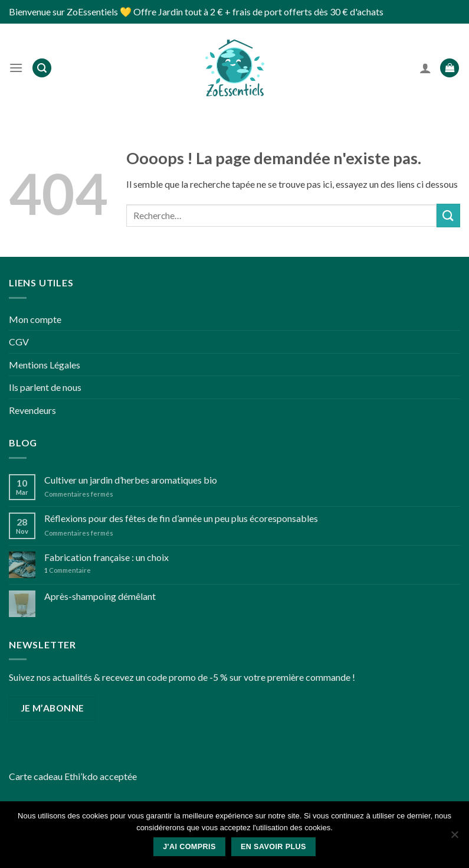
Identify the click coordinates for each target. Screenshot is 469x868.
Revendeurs (32, 410)
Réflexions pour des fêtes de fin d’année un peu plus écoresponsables (181, 518)
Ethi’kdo (81, 776)
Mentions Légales (45, 365)
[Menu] (16, 68)
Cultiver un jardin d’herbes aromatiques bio (131, 480)
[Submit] (448, 215)
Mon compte (35, 319)
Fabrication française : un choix (106, 557)
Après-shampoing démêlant (100, 596)
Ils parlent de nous (45, 387)
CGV (19, 342)
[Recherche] (42, 68)
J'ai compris (189, 847)
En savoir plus (273, 847)
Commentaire (68, 570)
